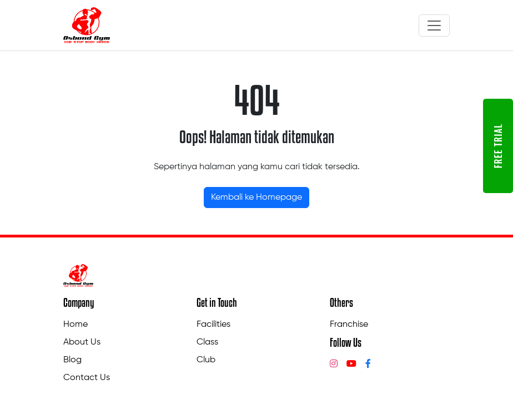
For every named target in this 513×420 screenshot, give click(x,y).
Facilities (213, 325)
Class (207, 342)
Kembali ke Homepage (256, 198)
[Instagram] (334, 365)
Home (76, 325)
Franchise (349, 325)
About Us (82, 342)
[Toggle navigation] (434, 26)
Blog (72, 360)
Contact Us (87, 378)
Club (206, 360)
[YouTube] (351, 365)
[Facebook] (368, 365)
